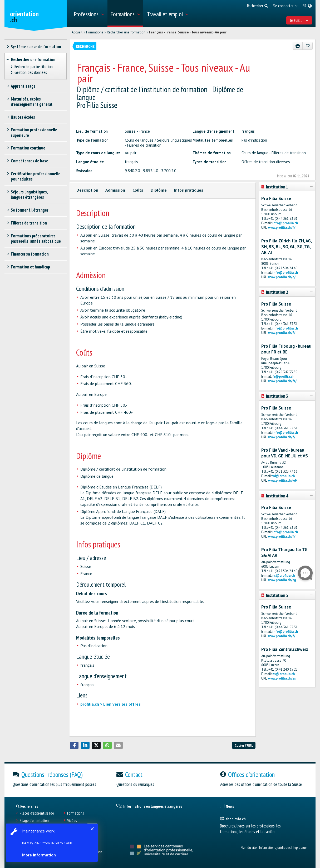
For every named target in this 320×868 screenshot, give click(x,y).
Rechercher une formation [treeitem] (33, 59)
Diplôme (159, 190)
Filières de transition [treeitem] (29, 223)
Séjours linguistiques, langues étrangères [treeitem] (29, 194)
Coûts (138, 190)
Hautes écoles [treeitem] (23, 117)
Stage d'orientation (34, 820)
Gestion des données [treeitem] (31, 73)
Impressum (300, 847)
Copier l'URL (244, 745)
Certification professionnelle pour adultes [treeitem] (36, 176)
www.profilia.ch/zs (282, 678)
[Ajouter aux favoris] (307, 46)
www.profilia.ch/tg (282, 580)
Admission (115, 190)
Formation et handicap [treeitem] (31, 267)
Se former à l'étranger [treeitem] (30, 210)
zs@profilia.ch (284, 674)
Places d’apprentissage (37, 813)
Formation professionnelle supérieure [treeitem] (34, 132)
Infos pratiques (189, 190)
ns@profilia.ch (284, 575)
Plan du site (249, 847)
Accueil (77, 32)
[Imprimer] (298, 46)
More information (40, 855)
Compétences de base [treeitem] (30, 161)
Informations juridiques (275, 847)
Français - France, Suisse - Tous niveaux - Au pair (188, 32)
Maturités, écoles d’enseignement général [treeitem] (31, 102)
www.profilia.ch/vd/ (283, 480)
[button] (74, 745)
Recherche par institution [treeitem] (33, 67)
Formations (95, 32)
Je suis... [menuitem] (299, 20)
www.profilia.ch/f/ (282, 228)
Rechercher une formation (126, 32)
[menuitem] (89, 14)
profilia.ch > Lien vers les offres (110, 704)
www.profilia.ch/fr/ (282, 381)
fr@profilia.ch (283, 376)
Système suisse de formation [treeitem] (36, 47)
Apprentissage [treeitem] (23, 86)
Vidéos (72, 820)
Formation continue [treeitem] (28, 148)
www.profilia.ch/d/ (282, 277)
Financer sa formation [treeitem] (30, 254)
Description (87, 190)
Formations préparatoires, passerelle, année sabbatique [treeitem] (36, 238)
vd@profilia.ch (284, 476)
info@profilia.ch (285, 223)
